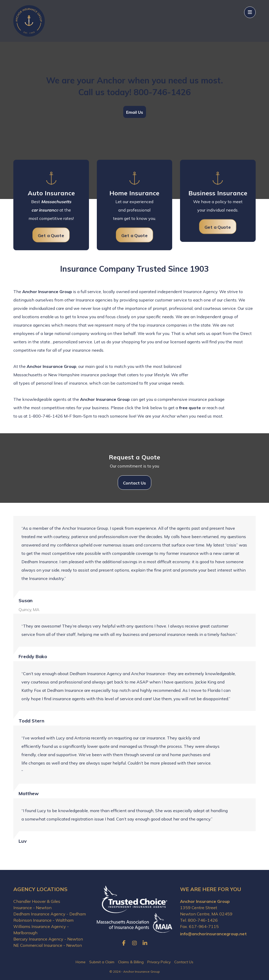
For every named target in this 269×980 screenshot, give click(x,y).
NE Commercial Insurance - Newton (48, 945)
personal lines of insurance (62, 383)
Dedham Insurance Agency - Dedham (50, 914)
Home (81, 962)
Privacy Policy (159, 962)
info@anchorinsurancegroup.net (213, 934)
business (100, 408)
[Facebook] (124, 943)
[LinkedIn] (145, 943)
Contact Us (184, 962)
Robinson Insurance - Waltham (43, 920)
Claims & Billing (131, 962)
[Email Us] (135, 112)
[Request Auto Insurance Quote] (51, 235)
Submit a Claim (102, 962)
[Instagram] (134, 943)
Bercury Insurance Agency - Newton (48, 939)
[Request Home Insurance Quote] (135, 235)
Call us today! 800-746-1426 (134, 92)
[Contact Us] (134, 483)
